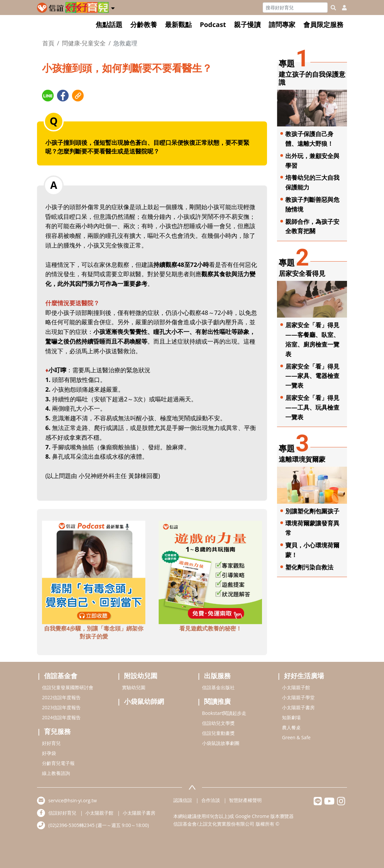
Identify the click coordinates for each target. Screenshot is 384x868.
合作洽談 (211, 800)
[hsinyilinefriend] (318, 803)
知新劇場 (291, 717)
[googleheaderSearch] (333, 8)
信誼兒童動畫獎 (218, 733)
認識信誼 (183, 800)
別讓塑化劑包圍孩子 (312, 511)
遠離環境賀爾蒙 (302, 459)
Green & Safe (296, 737)
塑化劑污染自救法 (309, 567)
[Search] (295, 8)
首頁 (48, 43)
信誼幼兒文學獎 (218, 723)
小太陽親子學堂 (298, 697)
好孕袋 (49, 753)
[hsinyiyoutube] (329, 803)
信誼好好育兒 (62, 813)
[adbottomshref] (94, 572)
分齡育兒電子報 (58, 763)
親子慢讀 (247, 25)
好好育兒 (51, 743)
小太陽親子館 (296, 687)
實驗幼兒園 (134, 687)
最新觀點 (178, 25)
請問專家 (282, 25)
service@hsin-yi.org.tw (72, 800)
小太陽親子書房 (298, 707)
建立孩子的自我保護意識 (312, 78)
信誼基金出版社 (218, 687)
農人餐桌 (291, 727)
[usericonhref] (342, 8)
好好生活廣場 (304, 676)
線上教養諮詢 (56, 773)
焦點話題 (109, 25)
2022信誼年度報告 (61, 697)
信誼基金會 (61, 676)
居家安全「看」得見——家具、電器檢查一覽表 (312, 376)
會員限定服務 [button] (323, 25)
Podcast (213, 25)
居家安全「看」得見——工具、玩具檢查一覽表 (312, 407)
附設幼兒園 (141, 676)
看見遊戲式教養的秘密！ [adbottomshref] (210, 628)
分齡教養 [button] (144, 25)
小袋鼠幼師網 (144, 701)
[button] (113, 7)
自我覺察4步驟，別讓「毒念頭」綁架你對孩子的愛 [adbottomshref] (94, 632)
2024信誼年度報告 (61, 717)
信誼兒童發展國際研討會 (68, 687)
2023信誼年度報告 (61, 707)
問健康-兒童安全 (84, 43)
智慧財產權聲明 (245, 800)
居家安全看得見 (302, 273)
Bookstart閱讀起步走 (224, 713)
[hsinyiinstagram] (341, 803)
